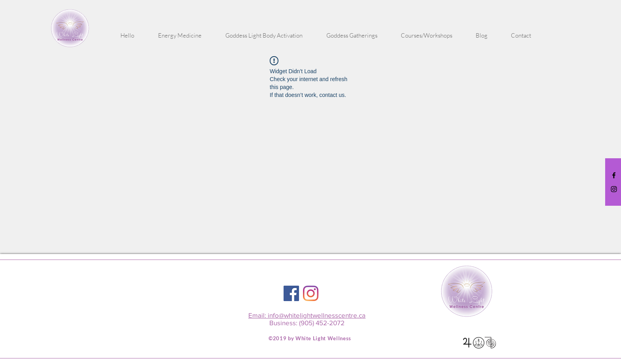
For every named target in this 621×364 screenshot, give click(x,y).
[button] (180, 36)
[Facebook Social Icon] (291, 293)
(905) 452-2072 (322, 323)
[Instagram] (311, 293)
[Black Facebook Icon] (614, 175)
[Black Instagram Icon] (614, 189)
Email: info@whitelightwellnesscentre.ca (307, 315)
